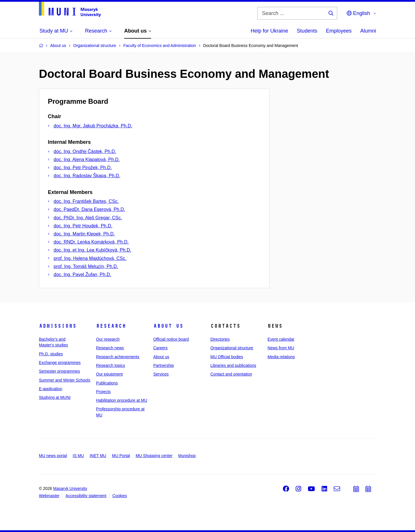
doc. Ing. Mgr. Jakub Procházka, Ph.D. (93, 126)
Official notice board (171, 339)
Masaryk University (70, 488)
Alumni (368, 31)
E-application (51, 389)
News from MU (281, 348)
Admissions (58, 326)
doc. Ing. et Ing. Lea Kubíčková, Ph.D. (93, 250)
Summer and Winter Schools (65, 380)
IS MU (78, 456)
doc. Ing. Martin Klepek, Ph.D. (84, 234)
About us (168, 326)
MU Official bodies (227, 357)
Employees (339, 31)
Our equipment (109, 374)
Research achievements (118, 357)
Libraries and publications (233, 365)
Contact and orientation (231, 374)
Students (307, 31)
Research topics (110, 365)
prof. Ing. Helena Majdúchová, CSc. (90, 258)
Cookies (120, 496)
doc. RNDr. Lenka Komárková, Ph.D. (91, 242)
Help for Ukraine (269, 31)
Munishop (187, 456)
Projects (103, 392)
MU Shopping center (154, 456)
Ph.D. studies (51, 354)
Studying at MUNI (55, 397)
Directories (220, 339)
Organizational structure (232, 348)
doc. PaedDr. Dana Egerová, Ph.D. (89, 209)
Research (111, 326)
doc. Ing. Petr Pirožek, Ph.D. (83, 168)
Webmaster (49, 496)
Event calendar (281, 339)
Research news (110, 348)
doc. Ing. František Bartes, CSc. (86, 201)
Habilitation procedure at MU (121, 400)
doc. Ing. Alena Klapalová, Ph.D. (87, 160)
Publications (107, 383)
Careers (161, 348)
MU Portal (121, 456)
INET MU (98, 456)
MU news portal (53, 456)
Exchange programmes (60, 363)
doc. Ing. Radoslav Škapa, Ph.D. (87, 176)
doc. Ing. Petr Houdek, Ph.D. (83, 226)
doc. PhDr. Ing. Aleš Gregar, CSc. (88, 218)
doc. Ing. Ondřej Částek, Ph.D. (85, 151)
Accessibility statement (86, 496)
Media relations (281, 357)
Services (161, 374)
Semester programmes (59, 371)
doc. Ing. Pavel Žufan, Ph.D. (82, 275)
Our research (108, 339)
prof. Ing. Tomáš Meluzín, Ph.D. (86, 266)
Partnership (164, 365)
